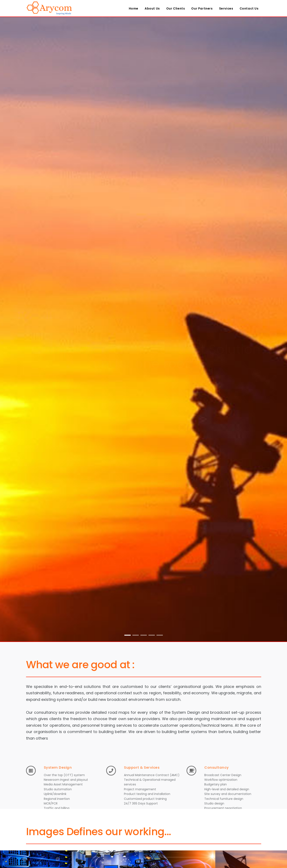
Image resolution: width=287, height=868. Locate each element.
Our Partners (202, 8)
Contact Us (249, 8)
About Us (152, 8)
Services (226, 8)
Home (134, 8)
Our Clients (176, 8)
